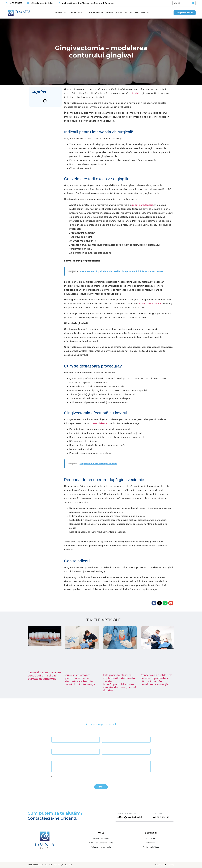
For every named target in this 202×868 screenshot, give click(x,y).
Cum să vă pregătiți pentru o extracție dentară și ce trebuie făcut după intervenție (80, 680)
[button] (154, 603)
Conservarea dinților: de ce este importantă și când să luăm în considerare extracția (156, 680)
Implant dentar (77, 13)
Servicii (109, 13)
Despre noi (61, 13)
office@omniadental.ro (131, 818)
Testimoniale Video (151, 848)
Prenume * (106, 734)
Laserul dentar (100, 423)
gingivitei (136, 93)
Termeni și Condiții (101, 839)
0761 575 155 (161, 818)
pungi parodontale (142, 205)
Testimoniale (151, 844)
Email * (54, 746)
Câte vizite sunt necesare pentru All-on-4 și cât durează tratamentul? (44, 676)
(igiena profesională (150, 304)
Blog (137, 13)
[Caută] (193, 3)
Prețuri (128, 13)
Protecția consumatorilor (101, 848)
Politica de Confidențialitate (101, 844)
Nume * (54, 734)
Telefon (105, 746)
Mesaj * (54, 758)
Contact (146, 13)
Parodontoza (95, 13)
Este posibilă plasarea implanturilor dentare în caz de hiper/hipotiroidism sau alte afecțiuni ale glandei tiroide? (119, 683)
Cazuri (118, 13)
